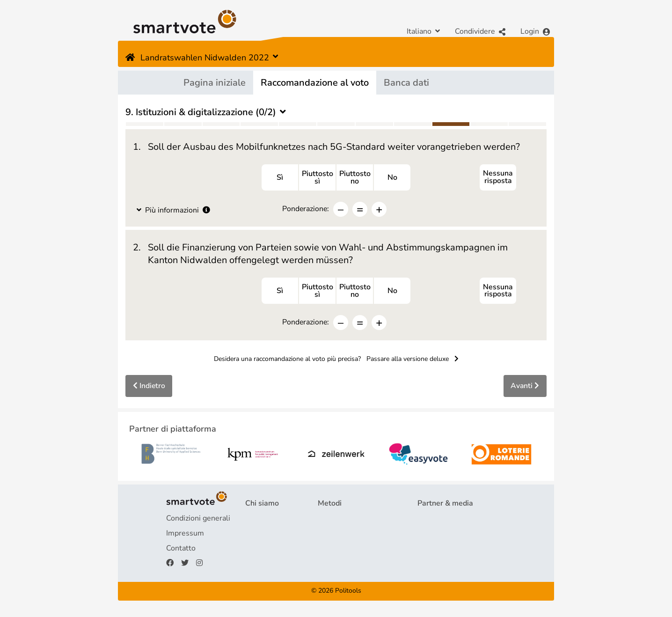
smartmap (335, 565)
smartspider (338, 550)
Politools (348, 592)
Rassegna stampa (447, 535)
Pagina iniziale (215, 83)
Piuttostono (355, 178)
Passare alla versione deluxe (413, 360)
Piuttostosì (318, 178)
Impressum (185, 535)
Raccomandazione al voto (315, 83)
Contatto (181, 550)
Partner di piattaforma (454, 520)
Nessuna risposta (498, 178)
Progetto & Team (274, 520)
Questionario (340, 520)
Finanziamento (270, 550)
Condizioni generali (198, 520)
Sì (280, 178)
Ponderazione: (306, 209)
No (392, 178)
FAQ (253, 535)
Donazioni (262, 565)
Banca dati (406, 83)
